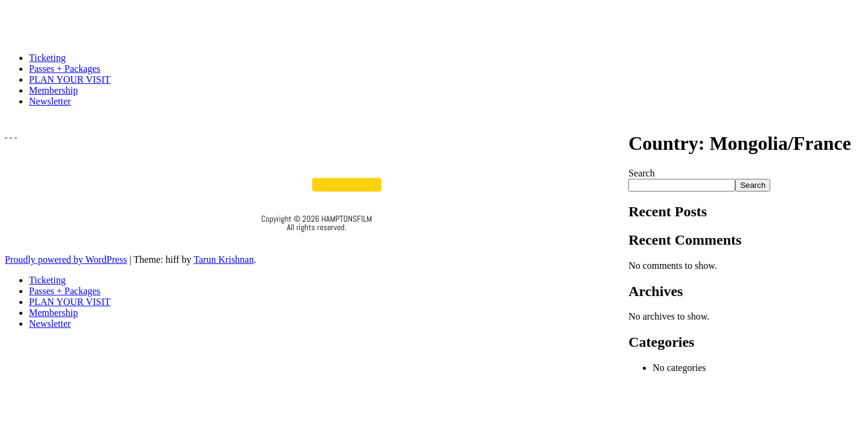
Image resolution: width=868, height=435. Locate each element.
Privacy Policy (317, 243)
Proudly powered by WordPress (66, 259)
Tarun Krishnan (224, 259)
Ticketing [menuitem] (47, 280)
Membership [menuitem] (53, 313)
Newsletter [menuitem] (50, 324)
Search (642, 173)
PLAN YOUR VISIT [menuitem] (70, 302)
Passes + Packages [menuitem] (65, 291)
